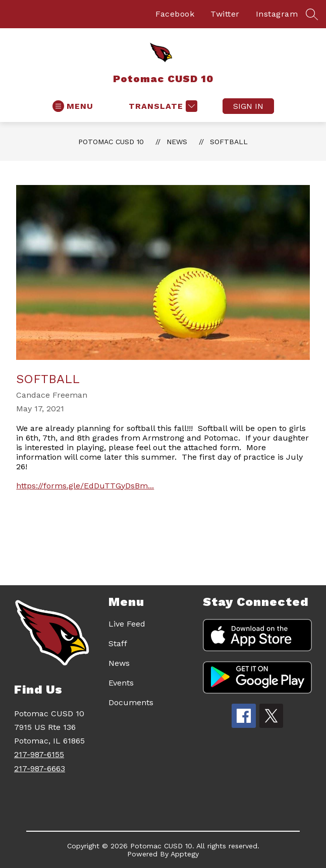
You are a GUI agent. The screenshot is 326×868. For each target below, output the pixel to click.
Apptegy (185, 854)
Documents (131, 702)
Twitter (225, 14)
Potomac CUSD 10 (111, 142)
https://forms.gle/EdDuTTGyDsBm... (85, 486)
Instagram (277, 14)
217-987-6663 (40, 768)
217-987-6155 (39, 754)
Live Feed (127, 624)
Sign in (248, 106)
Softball (229, 142)
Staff (118, 643)
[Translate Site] (162, 106)
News (177, 142)
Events (121, 683)
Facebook (175, 14)
